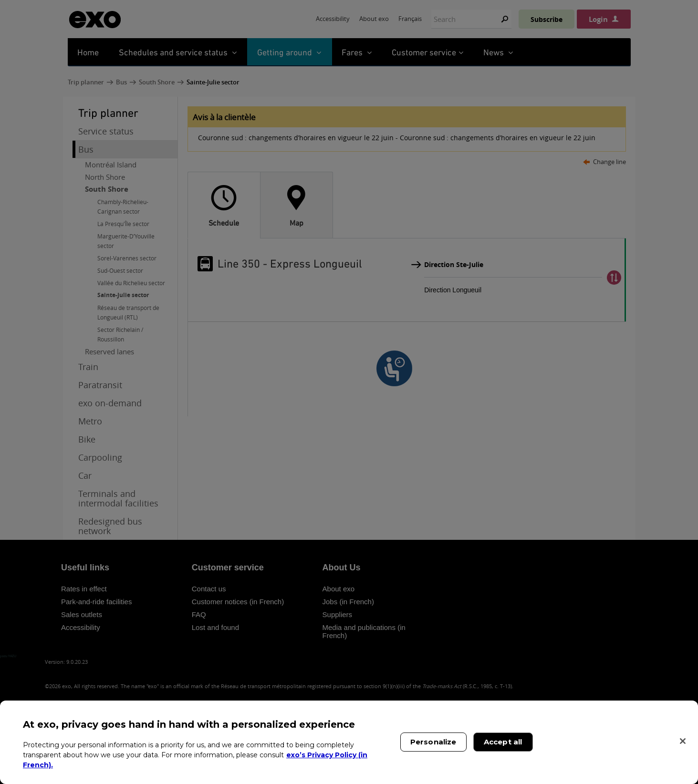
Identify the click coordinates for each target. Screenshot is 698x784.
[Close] (683, 741)
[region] (349, 742)
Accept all (503, 742)
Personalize (433, 742)
